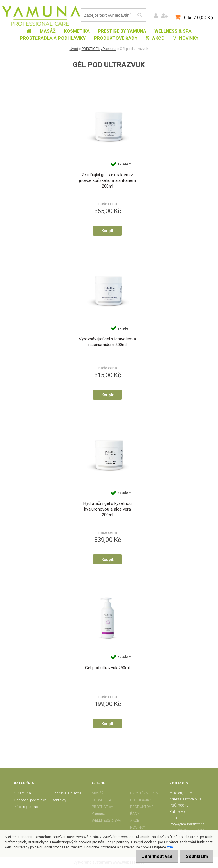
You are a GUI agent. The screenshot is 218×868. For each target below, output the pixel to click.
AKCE (135, 821)
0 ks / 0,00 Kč (198, 18)
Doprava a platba (67, 794)
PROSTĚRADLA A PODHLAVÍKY (144, 797)
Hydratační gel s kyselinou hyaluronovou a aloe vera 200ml (108, 510)
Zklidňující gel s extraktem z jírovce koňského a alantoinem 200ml (108, 181)
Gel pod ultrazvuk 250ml (107, 669)
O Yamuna (22, 794)
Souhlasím (195, 856)
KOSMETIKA (101, 801)
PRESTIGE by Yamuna (99, 49)
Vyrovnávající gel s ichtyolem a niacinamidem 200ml (107, 342)
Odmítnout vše (152, 856)
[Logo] (41, 16)
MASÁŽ (98, 794)
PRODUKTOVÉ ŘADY (142, 811)
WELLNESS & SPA (106, 821)
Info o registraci (26, 808)
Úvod (74, 49)
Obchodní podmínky (30, 801)
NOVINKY (138, 828)
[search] (140, 15)
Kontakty (59, 801)
